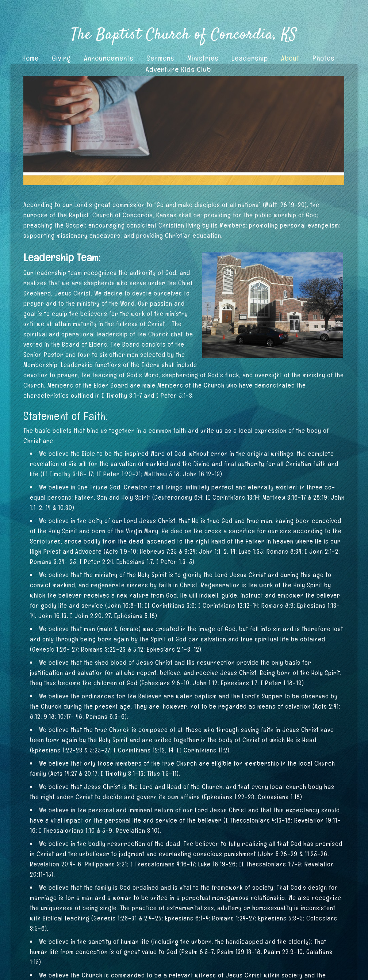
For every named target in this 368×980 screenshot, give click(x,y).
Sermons (160, 58)
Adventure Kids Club (178, 69)
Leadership (250, 58)
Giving (61, 58)
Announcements (109, 58)
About (290, 58)
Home (30, 58)
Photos (323, 58)
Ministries (203, 58)
